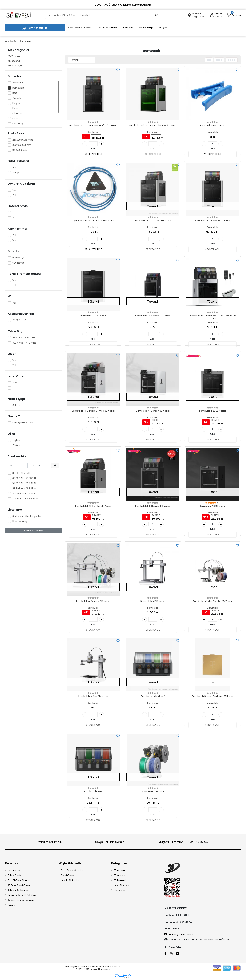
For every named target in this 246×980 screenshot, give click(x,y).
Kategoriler (119, 863)
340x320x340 (20, 150)
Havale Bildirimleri (70, 880)
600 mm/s (18, 258)
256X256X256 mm (23, 140)
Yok (14, 195)
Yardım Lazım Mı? (50, 842)
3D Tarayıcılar (121, 880)
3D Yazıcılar (14, 56)
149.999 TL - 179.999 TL (25, 494)
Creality (17, 98)
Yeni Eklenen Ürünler (79, 28)
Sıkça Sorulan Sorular (110, 842)
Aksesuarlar (14, 61)
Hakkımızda (14, 870)
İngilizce (17, 440)
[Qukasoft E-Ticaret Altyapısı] (123, 976)
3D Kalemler (120, 875)
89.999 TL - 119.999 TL (24, 488)
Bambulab (18, 88)
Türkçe (16, 445)
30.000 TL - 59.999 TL (24, 478)
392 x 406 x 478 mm (24, 343)
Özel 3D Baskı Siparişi (19, 880)
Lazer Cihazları (121, 885)
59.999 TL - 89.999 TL (24, 483)
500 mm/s (18, 263)
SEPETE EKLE (93, 154)
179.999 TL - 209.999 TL (25, 499)
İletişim (163, 28)
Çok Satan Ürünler (107, 28)
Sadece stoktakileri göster (27, 516)
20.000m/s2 (19, 320)
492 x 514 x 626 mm (24, 338)
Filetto (16, 119)
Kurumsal (12, 863)
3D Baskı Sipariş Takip (19, 885)
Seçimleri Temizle (34, 531)
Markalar (128, 28)
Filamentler (119, 890)
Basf (15, 93)
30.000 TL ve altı (21, 473)
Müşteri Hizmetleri (183, 842)
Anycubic (18, 83)
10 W (15, 383)
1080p (16, 173)
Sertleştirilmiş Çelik (23, 423)
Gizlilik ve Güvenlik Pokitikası (22, 895)
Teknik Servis (14, 875)
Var (14, 167)
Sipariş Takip (146, 28)
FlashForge (18, 124)
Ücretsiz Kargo (20, 521)
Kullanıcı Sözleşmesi (18, 890)
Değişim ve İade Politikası (21, 900)
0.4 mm (17, 405)
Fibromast (18, 113)
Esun (15, 108)
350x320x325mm (22, 145)
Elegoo (16, 103)
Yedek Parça (15, 66)
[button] (234, 15)
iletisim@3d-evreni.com (179, 934)
